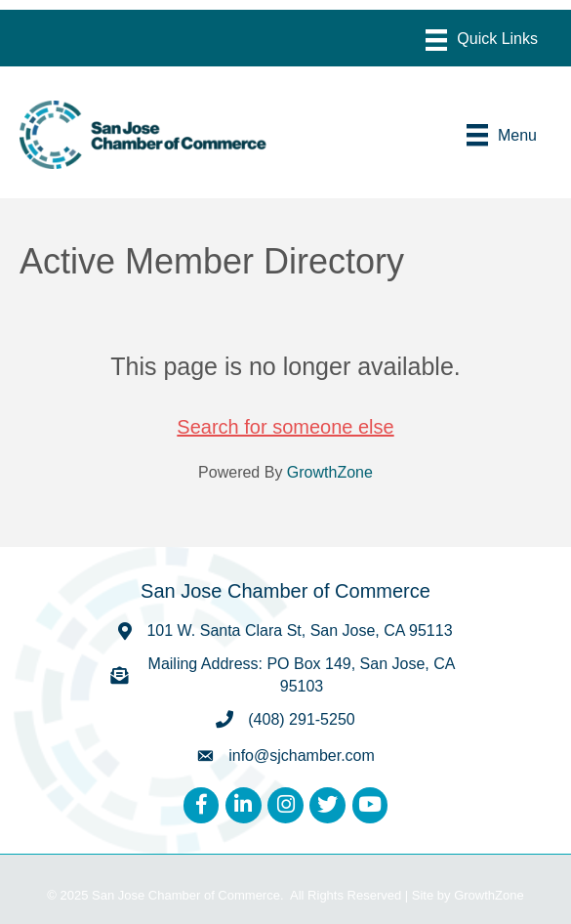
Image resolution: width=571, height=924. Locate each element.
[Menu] (482, 40)
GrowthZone (330, 472)
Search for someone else (285, 427)
